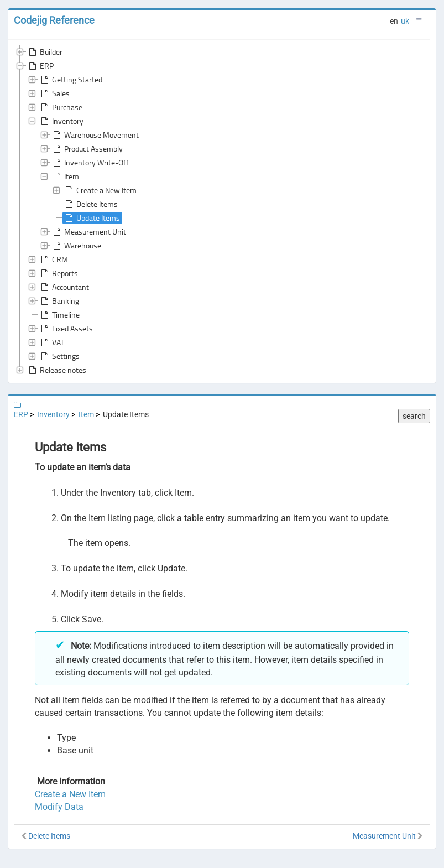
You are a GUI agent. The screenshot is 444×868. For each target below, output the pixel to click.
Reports (58, 273)
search (414, 416)
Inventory (61, 121)
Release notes (56, 370)
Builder (45, 52)
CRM (53, 259)
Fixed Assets (66, 329)
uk (405, 21)
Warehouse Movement (95, 135)
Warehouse (76, 246)
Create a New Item (100, 190)
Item (65, 176)
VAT (51, 342)
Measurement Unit (88, 232)
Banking (59, 301)
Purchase (61, 107)
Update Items (92, 218)
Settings (59, 356)
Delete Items (90, 204)
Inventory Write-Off (90, 163)
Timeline (59, 315)
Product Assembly (87, 149)
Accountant (64, 287)
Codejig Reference (54, 20)
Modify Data (59, 807)
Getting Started (70, 80)
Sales (54, 93)
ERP (40, 66)
